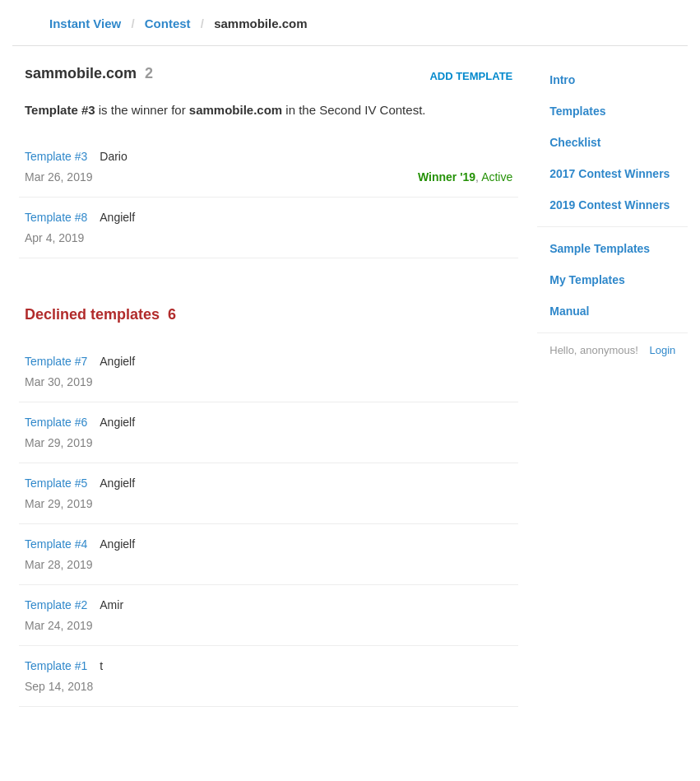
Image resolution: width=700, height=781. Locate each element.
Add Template (471, 76)
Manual (569, 311)
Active (497, 177)
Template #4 (56, 544)
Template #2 (56, 605)
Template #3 (56, 156)
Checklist (575, 142)
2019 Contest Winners (610, 205)
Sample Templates (600, 249)
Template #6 (56, 422)
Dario (113, 156)
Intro (562, 80)
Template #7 (56, 361)
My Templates (587, 280)
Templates (577, 111)
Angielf (117, 217)
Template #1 (56, 666)
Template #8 (56, 217)
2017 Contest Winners (610, 174)
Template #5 (56, 483)
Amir (111, 605)
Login (662, 350)
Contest (168, 23)
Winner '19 (447, 177)
